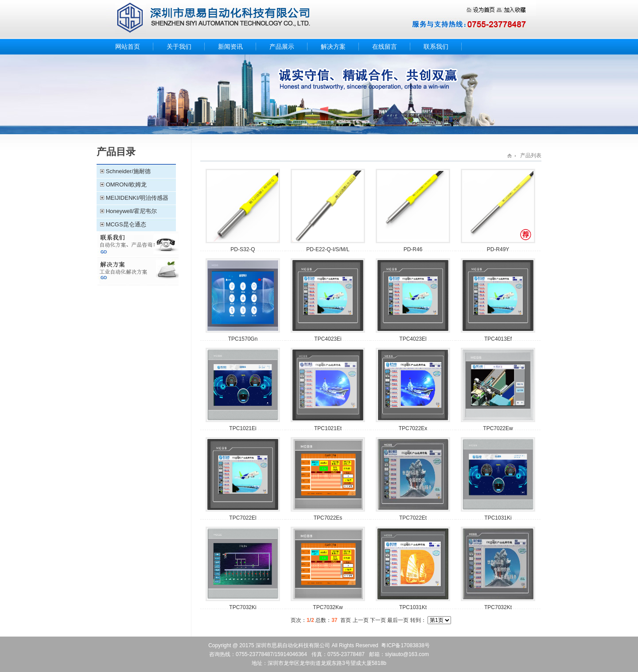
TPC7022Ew (498, 428)
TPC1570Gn (243, 339)
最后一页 (398, 620)
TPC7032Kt (498, 607)
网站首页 (128, 47)
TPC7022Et (413, 518)
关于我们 (179, 47)
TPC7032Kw (328, 607)
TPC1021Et (328, 428)
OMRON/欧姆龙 (126, 185)
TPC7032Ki (243, 607)
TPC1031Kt (413, 607)
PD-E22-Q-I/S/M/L (328, 249)
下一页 (378, 620)
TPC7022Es (328, 518)
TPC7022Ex (413, 428)
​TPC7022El (243, 518)
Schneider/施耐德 (128, 171)
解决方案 (333, 47)
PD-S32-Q (243, 249)
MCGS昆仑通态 (126, 224)
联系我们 (436, 47)
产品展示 (282, 47)
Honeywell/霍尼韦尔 (132, 211)
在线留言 (385, 47)
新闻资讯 (230, 47)
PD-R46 (413, 249)
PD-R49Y (498, 249)
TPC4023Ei (328, 339)
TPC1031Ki (498, 518)
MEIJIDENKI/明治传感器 (137, 198)
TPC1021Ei (243, 428)
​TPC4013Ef (498, 339)
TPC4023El (413, 339)
